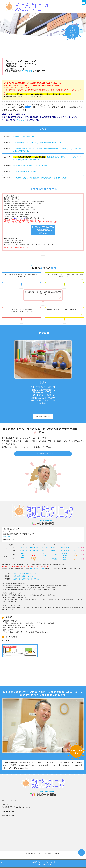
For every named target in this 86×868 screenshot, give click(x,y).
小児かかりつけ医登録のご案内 (24, 137)
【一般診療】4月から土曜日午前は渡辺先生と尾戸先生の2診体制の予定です (40, 178)
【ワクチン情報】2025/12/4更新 (24, 172)
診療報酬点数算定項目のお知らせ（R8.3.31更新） (31, 166)
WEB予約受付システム (38, 569)
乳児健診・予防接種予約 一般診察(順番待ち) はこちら (43, 230)
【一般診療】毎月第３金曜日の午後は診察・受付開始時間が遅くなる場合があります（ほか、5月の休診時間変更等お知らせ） (47, 150)
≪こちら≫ (22, 120)
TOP (82, 853)
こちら (31, 96)
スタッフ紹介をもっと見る (43, 454)
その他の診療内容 (43, 417)
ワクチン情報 (27, 71)
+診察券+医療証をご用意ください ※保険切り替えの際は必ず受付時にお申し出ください (47, 158)
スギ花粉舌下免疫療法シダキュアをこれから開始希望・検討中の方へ (37, 143)
